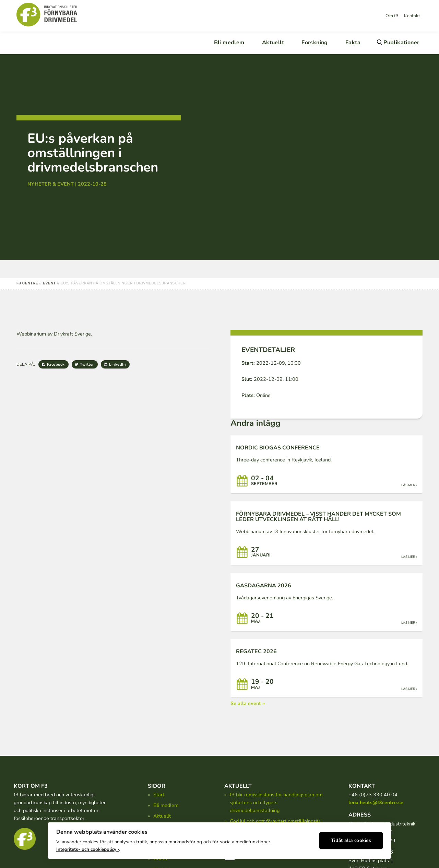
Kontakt (412, 16)
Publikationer (401, 43)
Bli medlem (229, 43)
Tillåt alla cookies (351, 839)
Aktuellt (273, 43)
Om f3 (392, 16)
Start (159, 795)
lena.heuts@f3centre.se (376, 802)
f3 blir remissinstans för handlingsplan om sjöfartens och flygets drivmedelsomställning (276, 802)
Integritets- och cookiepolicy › (88, 848)
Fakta (353, 43)
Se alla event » (248, 703)
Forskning (315, 43)
